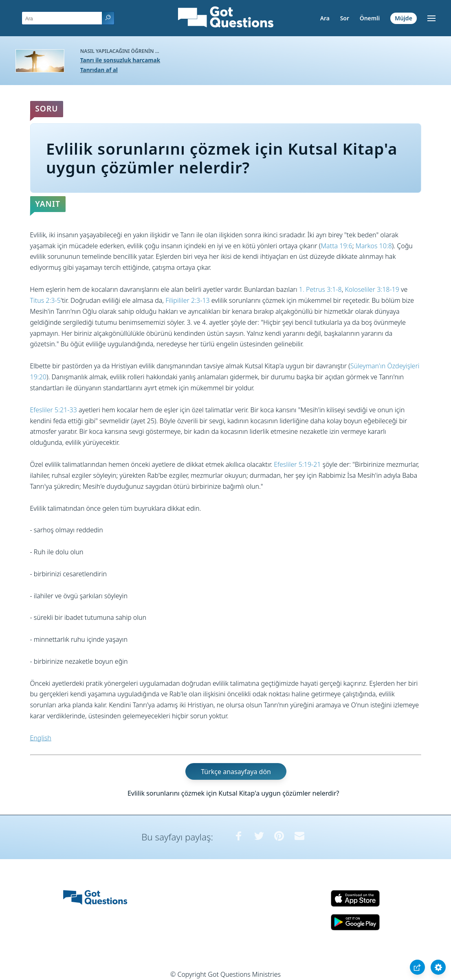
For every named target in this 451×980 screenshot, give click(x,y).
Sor (345, 18)
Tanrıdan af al (99, 70)
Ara (325, 18)
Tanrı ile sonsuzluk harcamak (120, 60)
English (41, 738)
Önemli (370, 18)
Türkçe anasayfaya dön (236, 772)
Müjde (404, 18)
